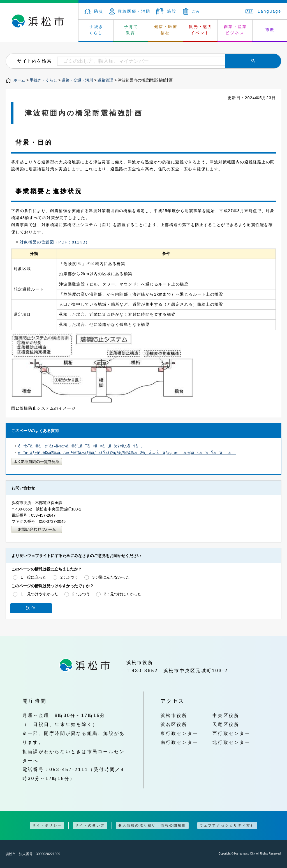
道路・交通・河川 (77, 80)
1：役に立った (34, 577)
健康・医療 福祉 (166, 30)
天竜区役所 (226, 724)
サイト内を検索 (34, 61)
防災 (94, 11)
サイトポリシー (47, 825)
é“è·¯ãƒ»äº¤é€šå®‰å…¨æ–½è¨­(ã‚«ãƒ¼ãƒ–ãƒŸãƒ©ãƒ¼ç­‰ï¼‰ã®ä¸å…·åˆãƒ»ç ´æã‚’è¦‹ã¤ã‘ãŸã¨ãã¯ (127, 452)
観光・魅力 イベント (201, 30)
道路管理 (105, 80)
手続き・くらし (43, 80)
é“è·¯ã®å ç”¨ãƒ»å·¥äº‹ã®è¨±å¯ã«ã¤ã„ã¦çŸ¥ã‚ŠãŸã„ (80, 446)
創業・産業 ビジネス (235, 30)
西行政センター (231, 733)
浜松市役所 (174, 715)
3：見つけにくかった (123, 594)
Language (263, 11)
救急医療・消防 (130, 11)
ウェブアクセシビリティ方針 (227, 825)
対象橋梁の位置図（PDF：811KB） (55, 242)
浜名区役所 (174, 724)
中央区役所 (226, 715)
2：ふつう (70, 577)
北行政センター (231, 742)
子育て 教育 (131, 30)
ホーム (19, 80)
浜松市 (39, 22)
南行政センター (180, 742)
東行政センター (180, 733)
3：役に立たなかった (111, 577)
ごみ (192, 11)
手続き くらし (96, 30)
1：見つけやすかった (40, 594)
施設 (166, 11)
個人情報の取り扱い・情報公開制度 (152, 825)
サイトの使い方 (90, 825)
